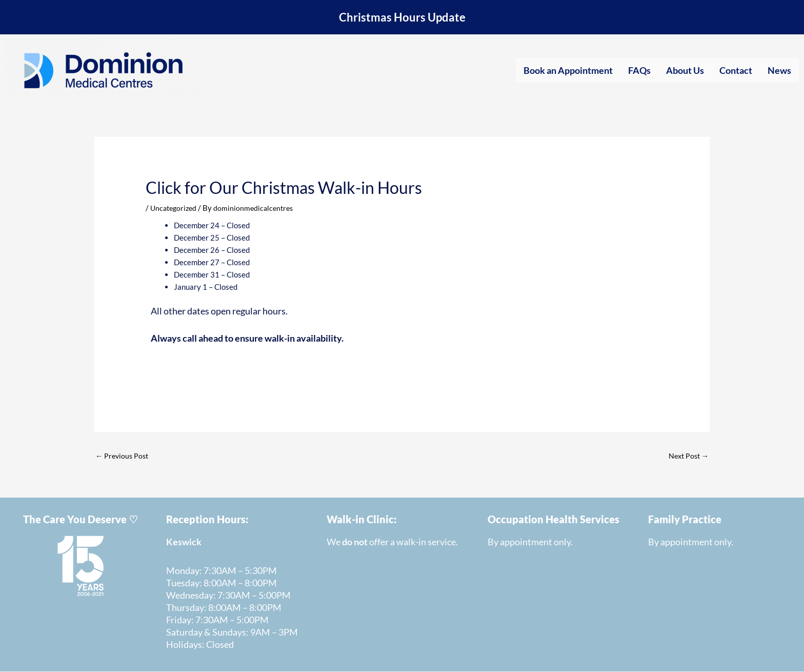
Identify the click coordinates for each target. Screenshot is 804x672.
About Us (685, 70)
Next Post (687, 456)
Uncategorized (175, 208)
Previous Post (123, 456)
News (779, 70)
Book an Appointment (568, 70)
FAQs (639, 70)
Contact (736, 70)
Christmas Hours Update (402, 17)
